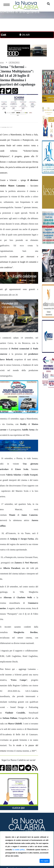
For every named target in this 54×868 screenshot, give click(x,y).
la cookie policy (19, 850)
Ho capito (45, 861)
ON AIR (25, 35)
